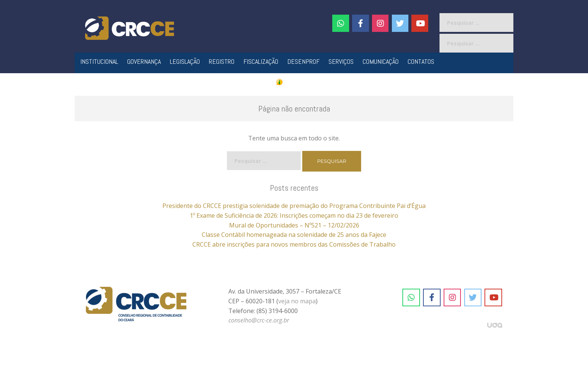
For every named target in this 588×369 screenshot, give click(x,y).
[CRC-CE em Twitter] (400, 23)
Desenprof (303, 61)
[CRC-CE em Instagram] (452, 298)
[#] (380, 23)
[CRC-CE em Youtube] (420, 23)
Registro (222, 61)
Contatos (421, 61)
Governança (144, 61)
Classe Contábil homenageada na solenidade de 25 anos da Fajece (294, 235)
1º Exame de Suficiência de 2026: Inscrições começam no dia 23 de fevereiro (294, 215)
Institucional (99, 61)
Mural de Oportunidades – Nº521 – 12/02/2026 (294, 225)
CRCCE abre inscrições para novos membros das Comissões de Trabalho (294, 244)
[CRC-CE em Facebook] (361, 23)
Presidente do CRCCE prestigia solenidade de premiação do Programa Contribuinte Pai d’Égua (294, 206)
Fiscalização (261, 61)
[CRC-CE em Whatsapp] (341, 23)
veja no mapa (297, 301)
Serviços (341, 61)
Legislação (185, 61)
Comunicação (381, 61)
